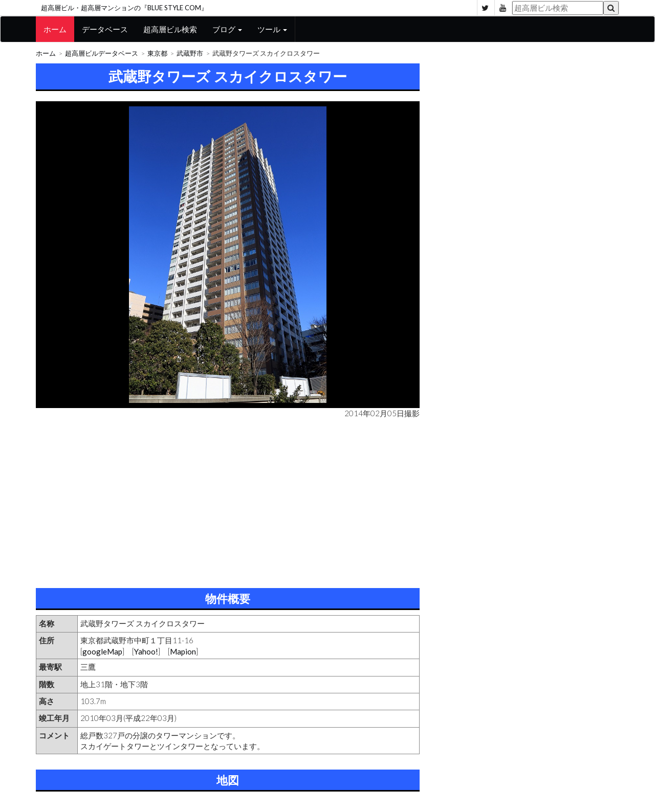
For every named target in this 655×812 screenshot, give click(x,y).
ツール (272, 29)
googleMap (102, 651)
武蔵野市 (190, 53)
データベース (105, 29)
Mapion (183, 651)
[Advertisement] (228, 501)
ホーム (55, 29)
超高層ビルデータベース (102, 53)
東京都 (157, 53)
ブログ (227, 29)
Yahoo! (146, 651)
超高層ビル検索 (170, 29)
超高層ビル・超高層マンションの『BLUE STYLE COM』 (124, 8)
